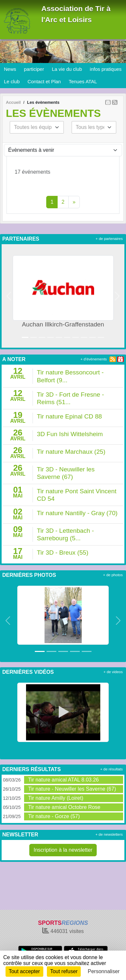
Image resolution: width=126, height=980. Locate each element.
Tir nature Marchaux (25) (71, 452)
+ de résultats (112, 769)
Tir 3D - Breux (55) (63, 553)
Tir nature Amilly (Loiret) (56, 798)
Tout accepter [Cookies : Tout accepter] (24, 971)
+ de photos (113, 575)
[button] (9, 296)
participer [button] (34, 69)
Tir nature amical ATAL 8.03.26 (63, 780)
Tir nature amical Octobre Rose (64, 807)
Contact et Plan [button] (44, 81)
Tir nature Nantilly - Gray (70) (77, 513)
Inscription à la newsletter (63, 850)
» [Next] (74, 202)
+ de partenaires (109, 239)
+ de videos (113, 672)
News (10, 69)
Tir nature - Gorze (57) (54, 816)
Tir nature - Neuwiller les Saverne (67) (72, 789)
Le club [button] (12, 81)
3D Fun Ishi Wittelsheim (70, 434)
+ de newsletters (109, 834)
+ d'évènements (94, 359)
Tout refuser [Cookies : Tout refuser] (64, 971)
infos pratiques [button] (106, 69)
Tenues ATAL (83, 81)
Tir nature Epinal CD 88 (69, 416)
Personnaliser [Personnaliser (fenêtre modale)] (104, 971)
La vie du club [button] (67, 69)
